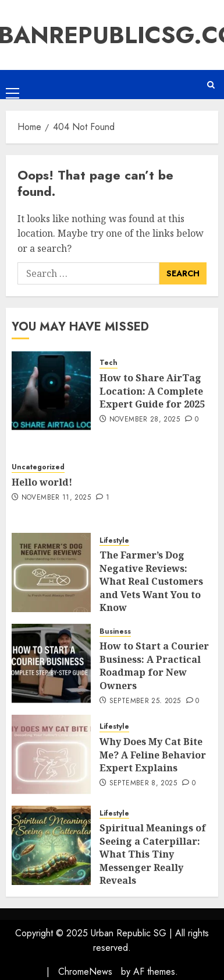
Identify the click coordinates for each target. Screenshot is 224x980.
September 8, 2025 (143, 784)
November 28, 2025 (145, 420)
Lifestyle (114, 541)
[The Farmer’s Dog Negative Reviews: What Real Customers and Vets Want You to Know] (51, 572)
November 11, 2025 (56, 498)
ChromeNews (85, 972)
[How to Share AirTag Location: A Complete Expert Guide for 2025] (51, 391)
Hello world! (42, 482)
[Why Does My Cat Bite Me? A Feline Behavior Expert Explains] (51, 754)
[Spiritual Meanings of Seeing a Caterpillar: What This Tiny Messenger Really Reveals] (51, 845)
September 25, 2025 (145, 701)
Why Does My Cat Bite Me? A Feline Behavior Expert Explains (153, 755)
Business (115, 632)
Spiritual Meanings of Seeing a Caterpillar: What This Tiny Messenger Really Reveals (153, 854)
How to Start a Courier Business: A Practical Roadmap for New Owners (154, 665)
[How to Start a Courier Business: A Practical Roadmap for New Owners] (51, 663)
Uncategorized (38, 467)
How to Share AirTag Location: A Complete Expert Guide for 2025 (152, 391)
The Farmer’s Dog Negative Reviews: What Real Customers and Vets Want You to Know (151, 581)
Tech (109, 363)
